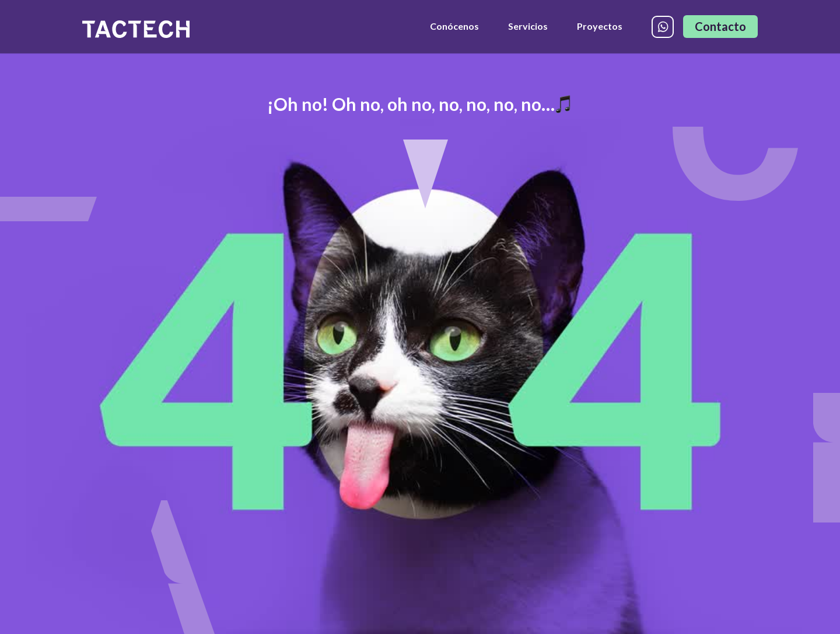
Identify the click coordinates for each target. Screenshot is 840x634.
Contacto (720, 26)
